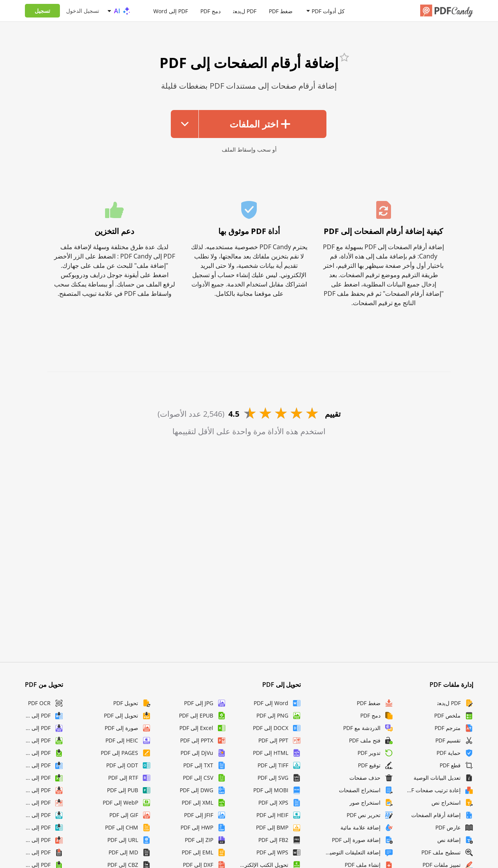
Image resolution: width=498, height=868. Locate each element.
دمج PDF (210, 11)
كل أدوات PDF (328, 11)
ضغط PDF (281, 11)
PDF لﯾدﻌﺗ (245, 11)
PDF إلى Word (171, 11)
